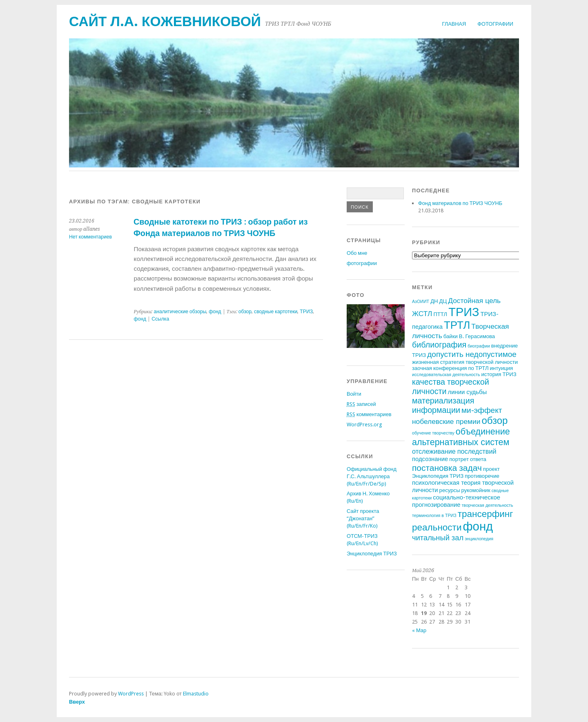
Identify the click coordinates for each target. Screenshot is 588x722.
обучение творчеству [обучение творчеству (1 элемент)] (433, 433)
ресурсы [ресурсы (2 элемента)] (450, 490)
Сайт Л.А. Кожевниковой (165, 21)
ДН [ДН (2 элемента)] (434, 301)
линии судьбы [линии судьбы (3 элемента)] (468, 392)
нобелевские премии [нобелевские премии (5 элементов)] (446, 421)
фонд (215, 312)
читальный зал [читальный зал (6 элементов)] (438, 538)
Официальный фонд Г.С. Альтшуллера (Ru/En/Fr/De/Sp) (372, 476)
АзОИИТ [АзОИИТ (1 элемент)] (421, 302)
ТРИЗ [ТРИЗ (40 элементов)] (464, 312)
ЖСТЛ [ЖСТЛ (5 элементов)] (422, 314)
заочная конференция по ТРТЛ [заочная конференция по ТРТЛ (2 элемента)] (450, 368)
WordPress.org (364, 425)
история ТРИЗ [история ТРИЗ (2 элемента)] (499, 374)
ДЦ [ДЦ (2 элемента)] (443, 301)
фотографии (495, 24)
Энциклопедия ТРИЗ (372, 554)
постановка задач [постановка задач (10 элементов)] (447, 468)
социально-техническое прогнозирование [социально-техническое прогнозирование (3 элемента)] (456, 501)
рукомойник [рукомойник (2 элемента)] (476, 490)
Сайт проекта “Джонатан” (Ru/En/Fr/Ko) (363, 518)
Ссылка (160, 319)
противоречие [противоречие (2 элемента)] (482, 476)
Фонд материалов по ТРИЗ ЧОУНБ (460, 203)
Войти (354, 394)
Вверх (77, 702)
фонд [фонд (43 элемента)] (478, 526)
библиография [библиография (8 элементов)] (439, 345)
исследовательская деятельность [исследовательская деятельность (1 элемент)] (446, 375)
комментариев (369, 414)
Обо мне (357, 253)
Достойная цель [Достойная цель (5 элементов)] (474, 301)
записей (361, 404)
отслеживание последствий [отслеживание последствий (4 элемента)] (454, 451)
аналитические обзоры (180, 312)
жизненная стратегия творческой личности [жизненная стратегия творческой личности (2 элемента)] (465, 362)
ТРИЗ (306, 312)
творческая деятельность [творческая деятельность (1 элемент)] (487, 505)
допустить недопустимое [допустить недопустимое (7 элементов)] (472, 354)
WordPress (131, 694)
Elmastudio (196, 694)
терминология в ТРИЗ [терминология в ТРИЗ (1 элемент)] (434, 516)
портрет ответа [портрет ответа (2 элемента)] (468, 459)
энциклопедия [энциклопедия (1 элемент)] (479, 539)
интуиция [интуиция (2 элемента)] (502, 368)
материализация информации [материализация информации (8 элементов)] (443, 406)
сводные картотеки (276, 312)
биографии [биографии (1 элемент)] (479, 346)
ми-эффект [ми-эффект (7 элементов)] (482, 410)
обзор (245, 312)
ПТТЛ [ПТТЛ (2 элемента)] (440, 314)
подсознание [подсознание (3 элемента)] (430, 459)
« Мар (419, 630)
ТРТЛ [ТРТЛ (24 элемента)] (457, 325)
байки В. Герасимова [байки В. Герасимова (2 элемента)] (469, 336)
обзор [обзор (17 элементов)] (494, 421)
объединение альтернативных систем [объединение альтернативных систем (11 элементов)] (461, 437)
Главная (454, 24)
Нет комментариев (90, 237)
